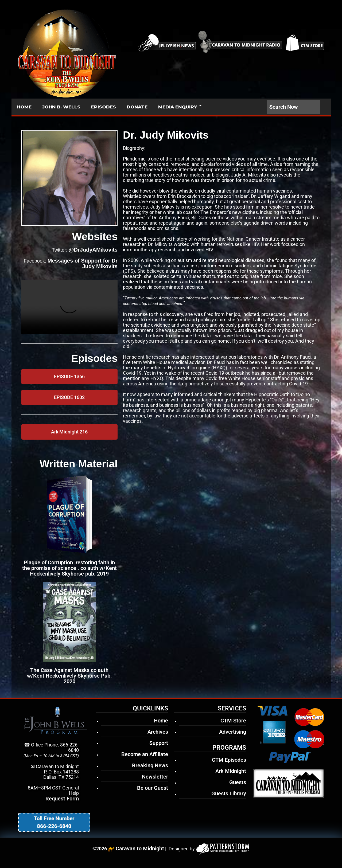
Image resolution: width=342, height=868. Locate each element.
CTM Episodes (229, 760)
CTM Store (233, 721)
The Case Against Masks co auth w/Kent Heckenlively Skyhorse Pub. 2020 (69, 676)
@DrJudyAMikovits (93, 250)
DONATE (137, 107)
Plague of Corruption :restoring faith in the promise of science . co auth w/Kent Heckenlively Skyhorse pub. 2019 (69, 568)
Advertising (233, 732)
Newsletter (155, 777)
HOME (24, 107)
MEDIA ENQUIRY (178, 107)
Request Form (62, 799)
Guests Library (229, 793)
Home (161, 721)
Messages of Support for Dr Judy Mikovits (83, 263)
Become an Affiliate (145, 754)
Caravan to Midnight (140, 849)
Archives (158, 732)
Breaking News (150, 765)
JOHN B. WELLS (61, 107)
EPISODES (104, 107)
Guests (238, 782)
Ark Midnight (231, 771)
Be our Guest (153, 788)
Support (159, 743)
